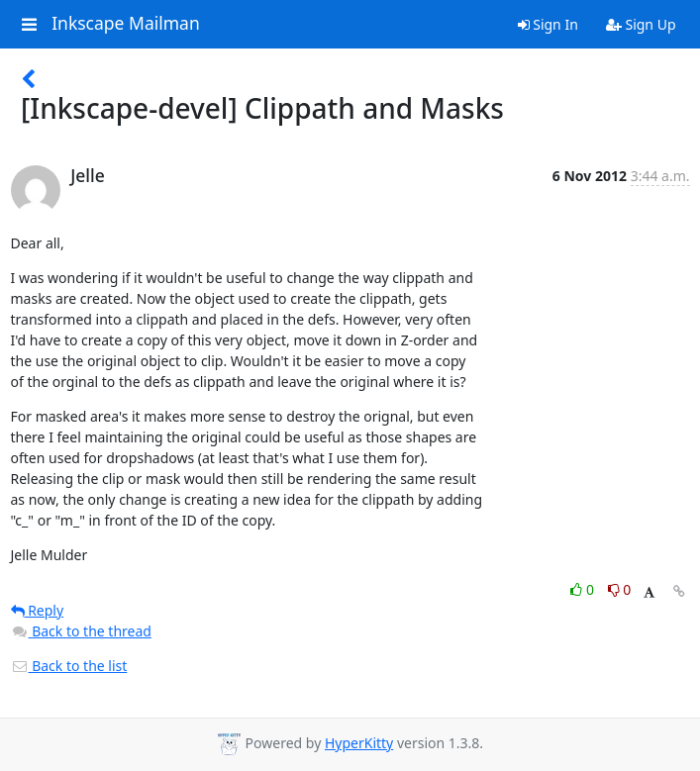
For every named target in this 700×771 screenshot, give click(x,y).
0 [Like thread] (584, 589)
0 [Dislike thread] (620, 589)
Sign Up (641, 24)
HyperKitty (359, 743)
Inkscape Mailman (126, 24)
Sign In (548, 24)
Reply (38, 610)
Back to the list (69, 666)
